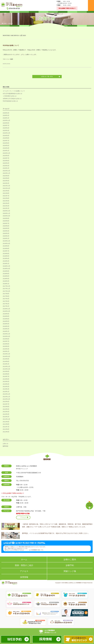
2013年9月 (6, 371)
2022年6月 (6, 178)
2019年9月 (6, 246)
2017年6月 (6, 296)
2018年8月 (6, 274)
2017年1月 (6, 306)
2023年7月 (6, 158)
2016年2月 (6, 329)
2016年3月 (6, 326)
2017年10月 (6, 291)
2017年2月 (6, 304)
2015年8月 (6, 339)
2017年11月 (6, 289)
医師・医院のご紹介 (24, 566)
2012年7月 (6, 404)
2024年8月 (6, 138)
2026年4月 (6, 113)
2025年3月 (6, 131)
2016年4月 (6, 324)
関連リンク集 (70, 572)
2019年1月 (6, 264)
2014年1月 (6, 364)
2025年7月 (6, 125)
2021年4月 (6, 203)
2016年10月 (6, 311)
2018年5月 (6, 279)
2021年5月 (6, 201)
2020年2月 (6, 236)
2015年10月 (6, 336)
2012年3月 (6, 414)
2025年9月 (6, 123)
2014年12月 (6, 354)
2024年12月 (6, 133)
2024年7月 (6, 141)
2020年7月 (6, 223)
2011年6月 (6, 429)
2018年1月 (6, 284)
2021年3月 (6, 206)
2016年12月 (6, 309)
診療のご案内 (70, 560)
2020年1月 (6, 238)
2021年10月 (6, 188)
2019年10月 (6, 243)
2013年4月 (6, 384)
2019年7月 (6, 251)
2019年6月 (6, 254)
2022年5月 (6, 181)
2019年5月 (6, 256)
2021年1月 (6, 208)
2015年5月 (6, 346)
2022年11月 (6, 173)
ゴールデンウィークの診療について (14, 91)
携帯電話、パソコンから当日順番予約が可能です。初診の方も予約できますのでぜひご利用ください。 (56, 532)
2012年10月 (6, 399)
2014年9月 (6, 359)
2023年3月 (6, 166)
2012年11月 (6, 397)
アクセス (24, 572)
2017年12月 (6, 286)
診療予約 (70, 566)
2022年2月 (6, 183)
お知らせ (6, 444)
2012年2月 (6, 417)
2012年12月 (6, 394)
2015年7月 (6, 341)
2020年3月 (6, 233)
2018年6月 (6, 276)
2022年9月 (6, 176)
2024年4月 (6, 148)
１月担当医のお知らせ (10, 96)
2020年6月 (6, 226)
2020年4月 (6, 231)
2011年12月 (6, 419)
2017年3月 (6, 301)
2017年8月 (6, 294)
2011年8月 (6, 424)
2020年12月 (6, 211)
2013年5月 (6, 381)
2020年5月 (6, 228)
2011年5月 (6, 432)
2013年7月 (6, 376)
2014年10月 (6, 356)
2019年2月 (6, 261)
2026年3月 (6, 115)
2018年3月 (6, 281)
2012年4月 (6, 412)
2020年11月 (6, 213)
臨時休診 (6, 446)
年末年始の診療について (11, 45)
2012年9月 (6, 402)
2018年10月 (6, 269)
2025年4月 (6, 128)
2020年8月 (6, 221)
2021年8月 (6, 193)
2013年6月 (6, 379)
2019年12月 (6, 241)
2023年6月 (6, 161)
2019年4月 (6, 258)
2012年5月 (6, 409)
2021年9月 (6, 191)
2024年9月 (6, 136)
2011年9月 (6, 422)
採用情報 (24, 577)
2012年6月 (6, 407)
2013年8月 (6, 374)
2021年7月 (6, 196)
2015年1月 (6, 351)
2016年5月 (6, 321)
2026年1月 (6, 118)
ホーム (24, 560)
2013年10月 (6, 369)
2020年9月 (6, 218)
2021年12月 (6, 186)
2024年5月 (6, 146)
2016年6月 (6, 319)
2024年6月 (6, 143)
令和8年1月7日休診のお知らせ (12, 99)
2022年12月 (6, 171)
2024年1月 (6, 151)
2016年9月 (6, 314)
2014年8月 (6, 361)
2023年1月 (6, 168)
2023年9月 (6, 156)
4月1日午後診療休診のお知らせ (12, 94)
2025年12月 (6, 120)
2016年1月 (6, 331)
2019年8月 (6, 249)
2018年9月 (6, 271)
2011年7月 (6, 427)
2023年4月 (6, 163)
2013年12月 (6, 366)
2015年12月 (6, 334)
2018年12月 (6, 266)
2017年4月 (6, 299)
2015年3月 (6, 349)
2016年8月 (6, 316)
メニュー (91, 6)
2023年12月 (6, 153)
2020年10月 (6, 216)
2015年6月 (6, 344)
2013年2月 (6, 389)
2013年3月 (6, 387)
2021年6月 (6, 198)
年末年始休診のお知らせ (10, 101)
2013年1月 (6, 392)
